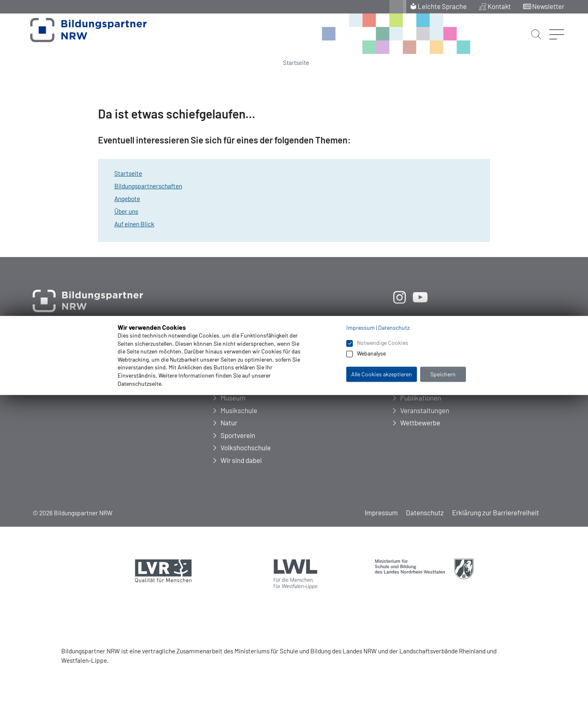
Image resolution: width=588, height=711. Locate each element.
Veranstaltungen (425, 410)
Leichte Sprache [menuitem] (442, 6)
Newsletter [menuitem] (548, 6)
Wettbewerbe (420, 423)
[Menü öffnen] (557, 22)
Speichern (443, 374)
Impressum (381, 512)
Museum (233, 398)
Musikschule (239, 410)
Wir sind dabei (241, 460)
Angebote (127, 199)
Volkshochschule (246, 447)
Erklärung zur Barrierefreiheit (496, 512)
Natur (229, 423)
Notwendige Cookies (383, 343)
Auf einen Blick (134, 224)
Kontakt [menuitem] (499, 6)
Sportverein (238, 435)
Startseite (296, 63)
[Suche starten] (536, 28)
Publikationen (421, 398)
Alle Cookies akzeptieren (382, 374)
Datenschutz (425, 512)
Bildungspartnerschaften (148, 186)
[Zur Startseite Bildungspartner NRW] (79, 34)
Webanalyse (371, 354)
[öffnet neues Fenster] (399, 297)
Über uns (126, 211)
